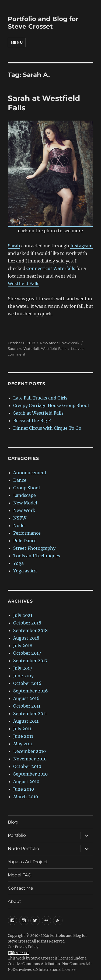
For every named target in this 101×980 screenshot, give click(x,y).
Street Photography (34, 548)
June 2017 (23, 676)
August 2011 (26, 721)
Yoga (18, 563)
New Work (70, 343)
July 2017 (23, 668)
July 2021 (23, 615)
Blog (13, 822)
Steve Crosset (42, 958)
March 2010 (26, 797)
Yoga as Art (25, 571)
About (15, 901)
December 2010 (29, 751)
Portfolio (17, 835)
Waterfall (31, 349)
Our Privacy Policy (23, 947)
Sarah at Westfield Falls (38, 413)
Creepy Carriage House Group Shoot (51, 405)
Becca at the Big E (32, 421)
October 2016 (27, 683)
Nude (19, 525)
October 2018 (27, 623)
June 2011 (23, 736)
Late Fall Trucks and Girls (40, 398)
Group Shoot (27, 488)
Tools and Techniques (37, 556)
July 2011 (22, 729)
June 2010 (24, 789)
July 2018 (23, 646)
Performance (27, 533)
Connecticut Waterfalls (51, 268)
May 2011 (23, 744)
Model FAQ (20, 875)
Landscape (25, 495)
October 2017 (27, 653)
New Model (50, 343)
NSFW (20, 518)
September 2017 (30, 661)
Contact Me (20, 888)
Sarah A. (15, 349)
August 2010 (26, 781)
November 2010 (30, 759)
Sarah (14, 246)
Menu (17, 42)
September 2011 (30, 713)
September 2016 (31, 691)
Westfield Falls (24, 284)
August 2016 (26, 698)
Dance (20, 480)
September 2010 (30, 774)
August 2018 (26, 638)
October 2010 (27, 766)
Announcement (30, 473)
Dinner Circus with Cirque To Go (47, 428)
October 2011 (27, 706)
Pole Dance (25, 541)
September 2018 (30, 630)
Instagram (81, 246)
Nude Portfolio (23, 848)
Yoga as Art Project (28, 862)
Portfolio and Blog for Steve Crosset (43, 23)
